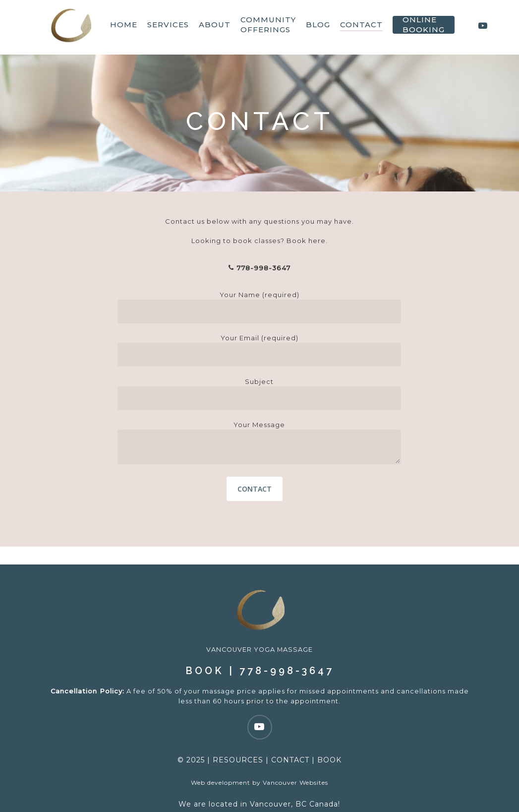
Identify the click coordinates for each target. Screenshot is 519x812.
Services (171, 27)
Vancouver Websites (295, 765)
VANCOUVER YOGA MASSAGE (260, 631)
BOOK (205, 653)
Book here (306, 241)
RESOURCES (238, 742)
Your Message (259, 444)
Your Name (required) (259, 307)
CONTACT (290, 742)
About (217, 27)
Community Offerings (271, 27)
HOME (126, 27)
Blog (320, 27)
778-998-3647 (259, 268)
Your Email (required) (259, 350)
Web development (221, 765)
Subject (259, 394)
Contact (364, 27)
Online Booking (426, 27)
